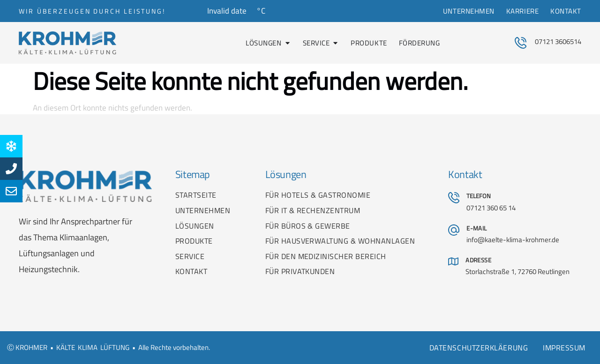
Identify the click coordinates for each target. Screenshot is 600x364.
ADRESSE (478, 260)
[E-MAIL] (454, 230)
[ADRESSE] (453, 261)
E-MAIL (476, 228)
